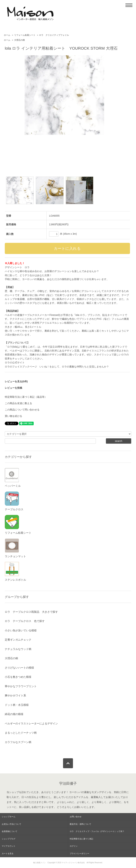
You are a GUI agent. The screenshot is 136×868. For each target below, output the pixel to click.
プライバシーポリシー (80, 853)
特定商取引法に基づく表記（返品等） (26, 397)
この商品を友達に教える (18, 403)
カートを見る (8, 853)
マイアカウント (9, 846)
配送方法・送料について (80, 824)
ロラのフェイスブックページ (21, 367)
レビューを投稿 (13, 388)
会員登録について (10, 831)
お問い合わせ (76, 817)
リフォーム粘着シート (25, 35)
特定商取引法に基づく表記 (81, 839)
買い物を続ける (13, 416)
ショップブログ (9, 839)
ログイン (74, 846)
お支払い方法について (12, 824)
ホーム (7, 35)
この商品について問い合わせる (22, 410)
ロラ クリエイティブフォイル (54, 35)
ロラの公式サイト (15, 362)
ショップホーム (9, 817)
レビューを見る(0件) (16, 381)
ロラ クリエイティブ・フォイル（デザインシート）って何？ (97, 831)
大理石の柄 (19, 40)
